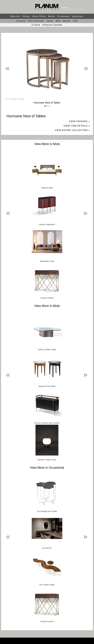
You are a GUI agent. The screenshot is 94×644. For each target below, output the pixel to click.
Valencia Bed (47, 188)
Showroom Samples (52, 25)
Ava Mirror (47, 548)
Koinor (50, 21)
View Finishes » (79, 121)
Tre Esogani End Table (47, 511)
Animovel (21, 21)
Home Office (39, 16)
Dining (26, 16)
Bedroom (15, 16)
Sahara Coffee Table (47, 350)
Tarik (75, 21)
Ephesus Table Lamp (47, 460)
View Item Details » (77, 126)
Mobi (58, 21)
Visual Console (47, 298)
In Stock (36, 25)
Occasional (63, 16)
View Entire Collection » (72, 130)
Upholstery (78, 16)
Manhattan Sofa (47, 261)
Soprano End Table (47, 386)
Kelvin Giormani (36, 21)
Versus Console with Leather (47, 423)
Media (51, 16)
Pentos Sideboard (47, 224)
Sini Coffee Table (47, 585)
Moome (67, 21)
